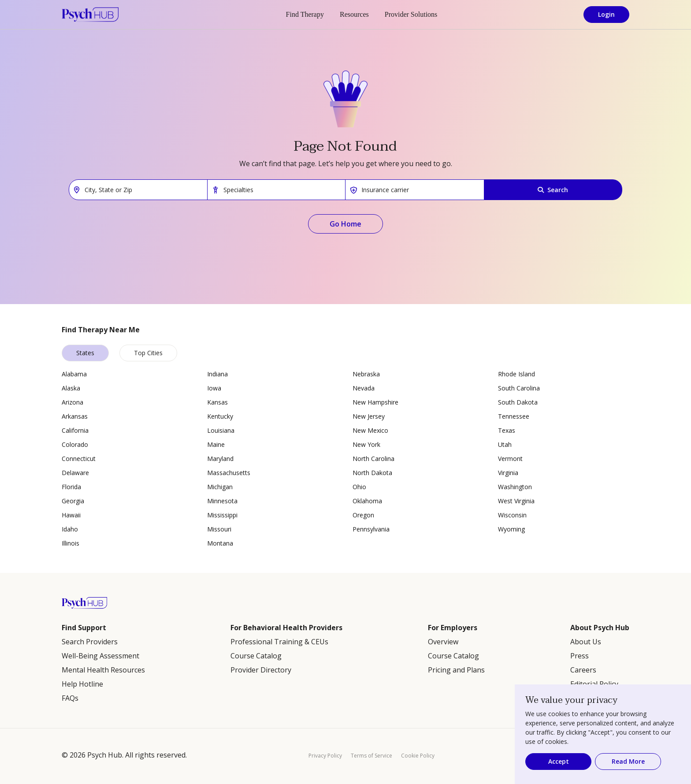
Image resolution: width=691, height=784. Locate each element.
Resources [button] (354, 14)
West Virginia (516, 501)
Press (580, 656)
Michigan (220, 487)
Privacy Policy (325, 756)
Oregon (363, 515)
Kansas (217, 402)
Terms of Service (372, 756)
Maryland (220, 459)
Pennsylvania (371, 529)
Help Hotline (82, 684)
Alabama (74, 374)
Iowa (214, 388)
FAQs (70, 698)
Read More (628, 761)
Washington (515, 487)
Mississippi (222, 515)
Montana (220, 543)
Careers (583, 670)
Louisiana (221, 430)
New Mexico (370, 430)
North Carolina (373, 459)
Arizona (72, 402)
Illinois (71, 543)
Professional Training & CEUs (279, 642)
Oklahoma (367, 501)
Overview (443, 642)
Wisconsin (512, 515)
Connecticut (79, 459)
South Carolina (519, 388)
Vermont (510, 459)
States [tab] (85, 353)
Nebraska (366, 374)
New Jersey (369, 416)
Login (606, 14)
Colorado (75, 444)
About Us (586, 642)
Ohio (359, 487)
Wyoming (511, 529)
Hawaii (71, 515)
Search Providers (90, 642)
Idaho (70, 529)
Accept (559, 761)
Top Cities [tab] (148, 353)
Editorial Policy (594, 684)
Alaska (71, 388)
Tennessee (514, 416)
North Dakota (372, 473)
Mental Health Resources (103, 670)
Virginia (508, 473)
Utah (505, 444)
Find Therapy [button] (305, 14)
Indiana (217, 374)
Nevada (364, 388)
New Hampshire (375, 402)
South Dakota (518, 402)
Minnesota (222, 501)
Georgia (73, 501)
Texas (507, 430)
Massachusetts (229, 473)
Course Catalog (256, 656)
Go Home (345, 224)
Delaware (75, 473)
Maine (216, 444)
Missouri (219, 529)
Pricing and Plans (456, 670)
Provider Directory (261, 670)
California (75, 430)
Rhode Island (516, 374)
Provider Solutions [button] (411, 14)
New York (366, 444)
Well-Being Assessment (100, 656)
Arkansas (75, 416)
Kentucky (220, 416)
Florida (71, 487)
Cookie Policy (418, 756)
